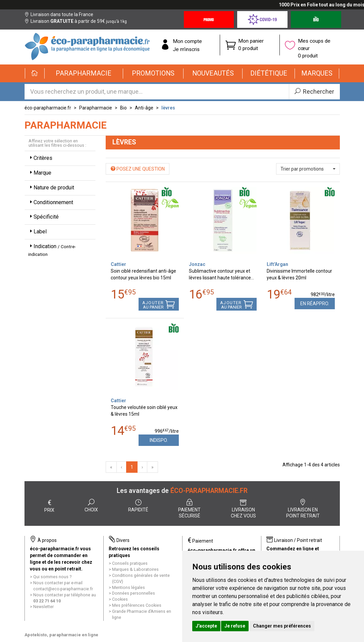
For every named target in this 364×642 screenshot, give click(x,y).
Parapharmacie (96, 108)
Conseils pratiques (130, 563)
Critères (40, 158)
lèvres (168, 108)
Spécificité (43, 217)
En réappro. (315, 304)
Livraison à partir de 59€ (76, 21)
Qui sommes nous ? (52, 577)
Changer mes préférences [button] (282, 626)
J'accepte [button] (206, 626)
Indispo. (159, 440)
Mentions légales (128, 587)
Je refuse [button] (235, 626)
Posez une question (138, 169)
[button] (84, 74)
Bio (123, 108)
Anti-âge (144, 108)
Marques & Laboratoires (135, 569)
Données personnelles (134, 593)
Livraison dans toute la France (59, 14)
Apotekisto (61, 635)
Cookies (120, 599)
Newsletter (43, 607)
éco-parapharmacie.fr (48, 108)
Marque (40, 173)
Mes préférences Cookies (137, 605)
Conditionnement (51, 202)
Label (37, 232)
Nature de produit (51, 188)
